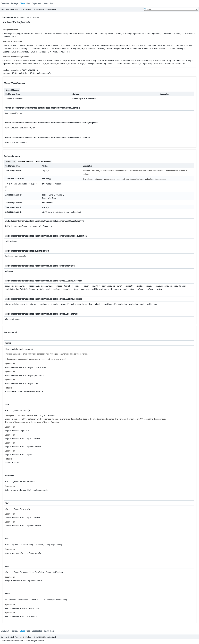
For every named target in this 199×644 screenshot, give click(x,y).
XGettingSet (151, 33)
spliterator (21, 256)
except (174, 286)
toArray (140, 289)
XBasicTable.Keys (47, 45)
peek (142, 304)
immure (45, 179)
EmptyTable (99, 60)
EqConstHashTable (159, 60)
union (159, 289)
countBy (96, 286)
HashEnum (52, 64)
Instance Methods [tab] (26, 162)
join (76, 289)
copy (44, 170)
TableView (180, 64)
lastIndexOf (110, 304)
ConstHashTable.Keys (56, 60)
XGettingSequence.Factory (18, 128)
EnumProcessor (113, 60)
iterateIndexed (13, 319)
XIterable (186, 33)
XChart (66, 45)
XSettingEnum (9, 52)
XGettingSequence (131, 33)
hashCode (9, 289)
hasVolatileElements (27, 289)
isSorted (76, 304)
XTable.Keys (59, 52)
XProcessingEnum (114, 49)
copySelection (17, 304)
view (44, 207)
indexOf (65, 304)
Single (144, 64)
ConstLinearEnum (77, 60)
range (45, 195)
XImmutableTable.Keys (66, 49)
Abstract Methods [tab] (43, 162)
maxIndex (122, 304)
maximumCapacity (22, 226)
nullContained (99, 289)
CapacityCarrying (11, 33)
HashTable (62, 64)
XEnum (119, 45)
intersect (45, 289)
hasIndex (44, 304)
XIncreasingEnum (93, 49)
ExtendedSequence (65, 33)
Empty (89, 60)
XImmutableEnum (182, 45)
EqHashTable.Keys (37, 64)
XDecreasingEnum (103, 45)
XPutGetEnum (133, 49)
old (110, 289)
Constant (7, 60)
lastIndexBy (95, 304)
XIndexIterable (169, 33)
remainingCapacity (42, 226)
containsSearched (63, 286)
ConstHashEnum (20, 60)
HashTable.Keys (76, 64)
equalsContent (161, 286)
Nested (11, 10)
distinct (106, 286)
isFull (8, 226)
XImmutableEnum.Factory (15, 49)
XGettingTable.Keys (158, 45)
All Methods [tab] (10, 162)
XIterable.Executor (15, 143)
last (85, 304)
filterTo (184, 286)
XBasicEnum (8, 45)
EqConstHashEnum (140, 60)
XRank (147, 49)
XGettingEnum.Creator (83, 99)
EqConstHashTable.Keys (181, 60)
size (132, 289)
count (87, 286)
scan (156, 304)
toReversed (48, 203)
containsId (47, 286)
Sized (94, 33)
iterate (46, 184)
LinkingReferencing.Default (100, 64)
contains (20, 286)
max (82, 289)
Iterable (82, 33)
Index (46, 3)
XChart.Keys (82, 45)
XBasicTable (25, 45)
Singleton (153, 64)
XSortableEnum (28, 52)
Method (28, 10)
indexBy (55, 304)
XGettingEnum (12, 170)
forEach (9, 256)
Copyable (26, 33)
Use (28, 3)
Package (15, 3)
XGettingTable (134, 45)
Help (52, 3)
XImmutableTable (40, 49)
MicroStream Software (22, 641)
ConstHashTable (36, 60)
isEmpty (9, 271)
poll (149, 304)
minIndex (133, 304)
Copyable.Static (13, 113)
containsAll (33, 286)
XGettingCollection (108, 33)
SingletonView (166, 64)
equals (139, 286)
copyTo (78, 286)
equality (129, 286)
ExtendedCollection (41, 33)
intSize (57, 289)
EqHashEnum (8, 64)
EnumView (126, 60)
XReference (160, 49)
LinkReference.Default (128, 64)
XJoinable (8, 37)
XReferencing (176, 49)
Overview (5, 3)
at (6, 304)
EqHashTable (21, 64)
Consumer (23, 184)
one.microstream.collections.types (25, 17)
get (36, 304)
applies (9, 286)
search (117, 289)
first (29, 304)
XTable (43, 52)
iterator (67, 289)
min (88, 289)
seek (125, 289)
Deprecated (37, 3)
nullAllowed (11, 241)
